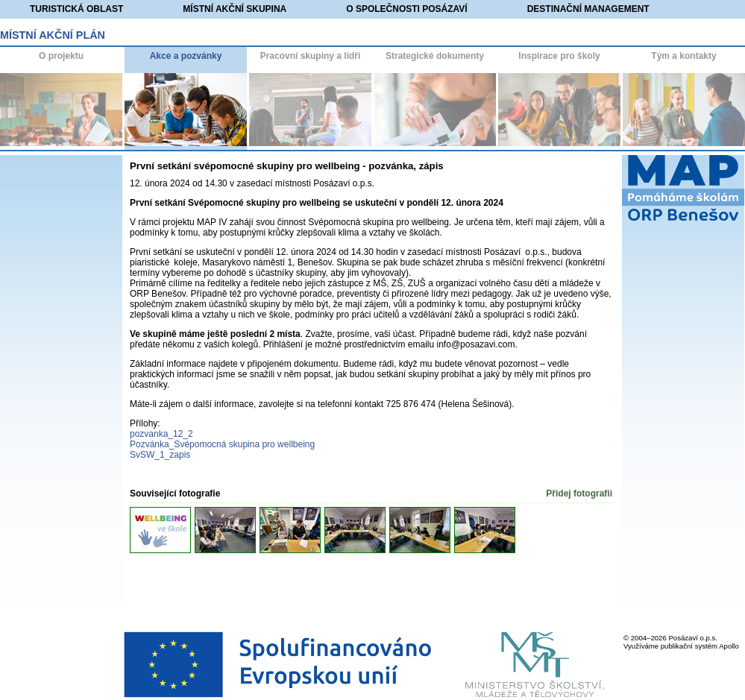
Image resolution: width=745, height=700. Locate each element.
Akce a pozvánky (186, 56)
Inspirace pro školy (559, 56)
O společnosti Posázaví (406, 9)
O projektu (61, 56)
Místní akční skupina (235, 9)
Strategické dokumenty (435, 56)
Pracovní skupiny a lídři (311, 56)
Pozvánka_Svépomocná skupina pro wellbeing (222, 444)
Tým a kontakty (683, 56)
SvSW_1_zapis (160, 455)
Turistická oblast (76, 9)
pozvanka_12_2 (161, 434)
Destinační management (588, 9)
